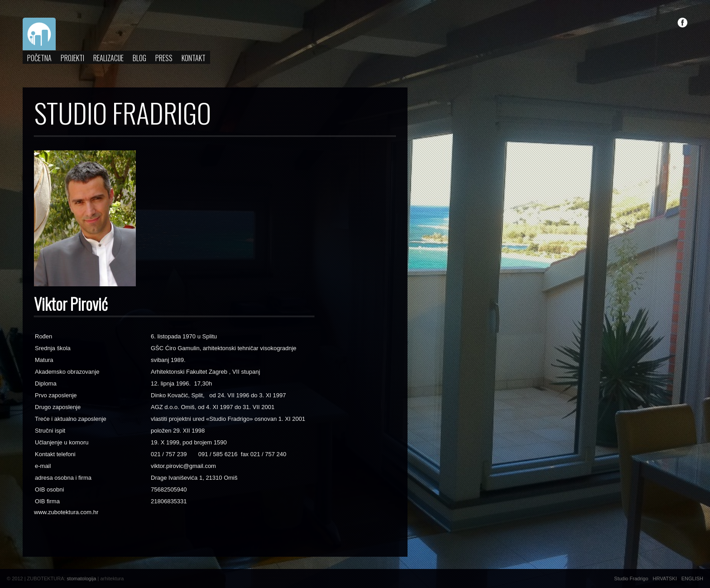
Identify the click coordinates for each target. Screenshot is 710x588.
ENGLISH (692, 578)
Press (164, 58)
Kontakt (194, 58)
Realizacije (108, 58)
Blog (139, 58)
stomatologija (82, 578)
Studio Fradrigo (631, 578)
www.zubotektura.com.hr (66, 512)
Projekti (72, 58)
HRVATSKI (665, 578)
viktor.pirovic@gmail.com (183, 466)
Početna (39, 58)
